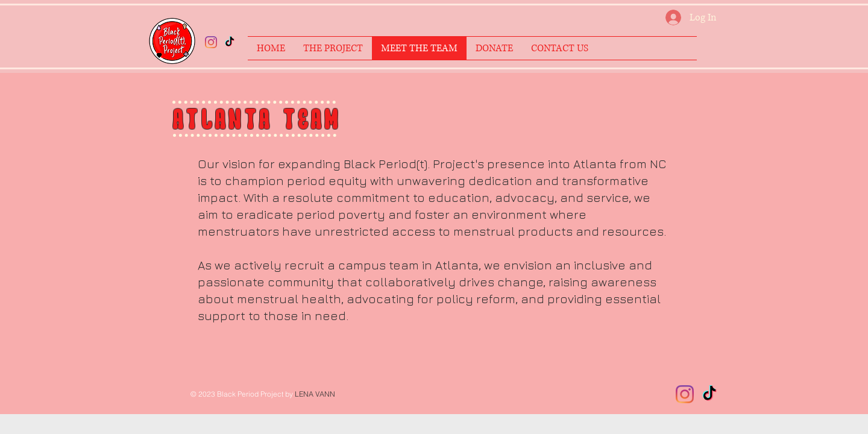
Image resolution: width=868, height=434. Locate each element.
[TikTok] (230, 42)
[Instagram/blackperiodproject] (211, 42)
